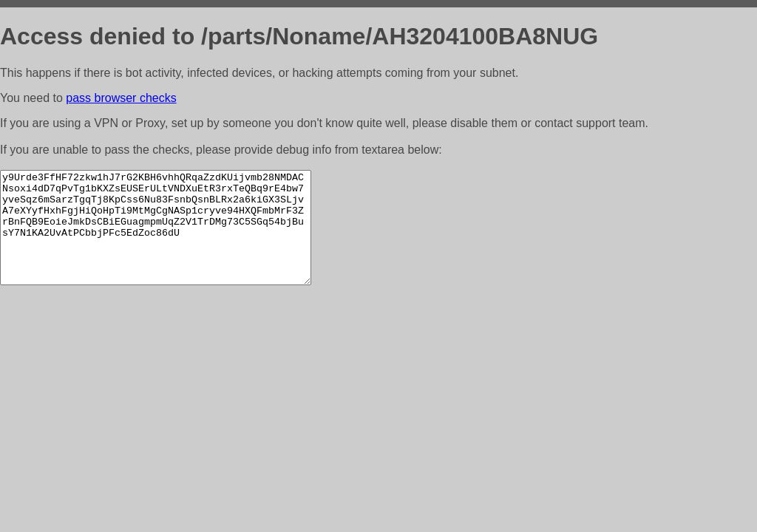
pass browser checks (121, 98)
